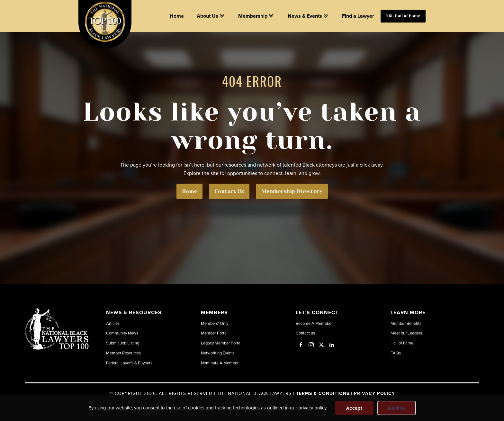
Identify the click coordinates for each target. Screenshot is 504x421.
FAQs (396, 353)
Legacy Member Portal (221, 343)
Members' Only (215, 323)
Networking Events (218, 353)
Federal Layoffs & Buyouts (129, 363)
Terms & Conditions (323, 393)
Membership (256, 16)
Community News (122, 333)
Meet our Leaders (406, 333)
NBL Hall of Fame (403, 16)
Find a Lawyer (358, 16)
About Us (211, 16)
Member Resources (123, 353)
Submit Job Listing (123, 343)
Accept (354, 408)
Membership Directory (292, 191)
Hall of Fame (402, 343)
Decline (396, 408)
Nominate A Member (220, 363)
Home (177, 16)
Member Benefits (406, 323)
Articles (113, 323)
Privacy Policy (374, 393)
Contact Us (229, 191)
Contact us (305, 333)
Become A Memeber (314, 323)
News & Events (308, 16)
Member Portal (214, 333)
